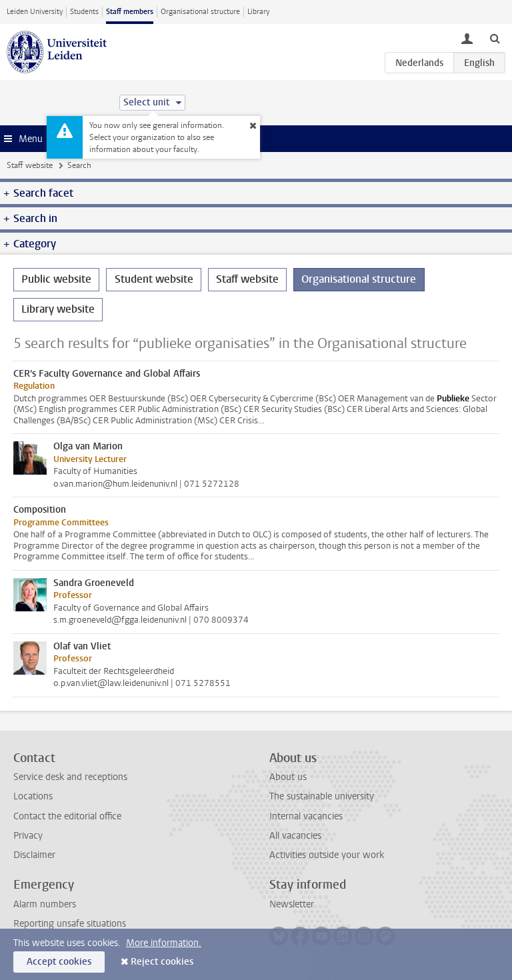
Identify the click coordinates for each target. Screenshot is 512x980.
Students (84, 12)
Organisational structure (200, 12)
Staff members (130, 12)
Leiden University (35, 12)
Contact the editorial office (67, 816)
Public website (56, 279)
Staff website (30, 165)
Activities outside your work (327, 855)
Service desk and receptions (70, 777)
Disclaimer (34, 855)
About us (288, 777)
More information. (164, 943)
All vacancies (295, 836)
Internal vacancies (306, 816)
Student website (154, 279)
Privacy (28, 836)
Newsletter (292, 904)
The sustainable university (322, 796)
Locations (33, 796)
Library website (58, 309)
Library (258, 12)
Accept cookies (59, 962)
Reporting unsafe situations (70, 924)
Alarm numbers (45, 904)
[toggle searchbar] (495, 38)
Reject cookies (162, 962)
